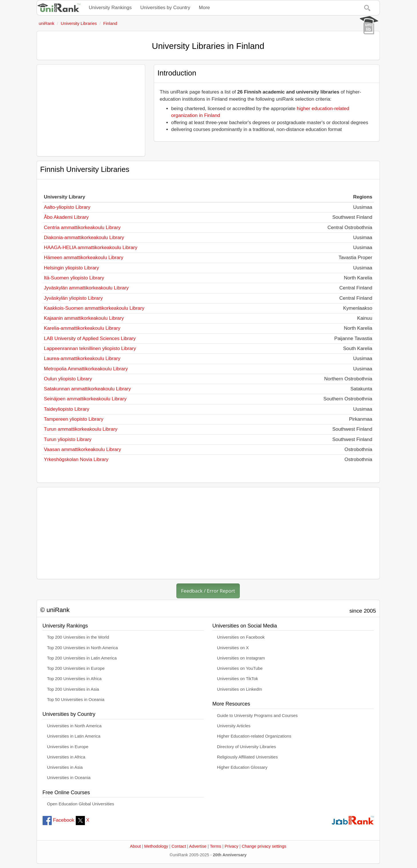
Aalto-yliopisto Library (67, 207)
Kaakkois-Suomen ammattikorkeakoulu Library (94, 308)
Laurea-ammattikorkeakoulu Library (82, 358)
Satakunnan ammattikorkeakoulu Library (87, 389)
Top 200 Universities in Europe (76, 668)
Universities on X (233, 648)
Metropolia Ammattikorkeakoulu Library (86, 369)
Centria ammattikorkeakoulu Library (82, 228)
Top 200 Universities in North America (83, 648)
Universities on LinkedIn (240, 689)
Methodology (156, 846)
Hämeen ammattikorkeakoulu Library (84, 258)
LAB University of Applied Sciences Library (90, 338)
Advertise (198, 846)
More (204, 8)
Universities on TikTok (238, 679)
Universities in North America (74, 726)
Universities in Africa (66, 757)
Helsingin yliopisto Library (72, 268)
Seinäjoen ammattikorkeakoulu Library (85, 399)
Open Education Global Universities (81, 804)
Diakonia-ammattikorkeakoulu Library (84, 238)
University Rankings (110, 8)
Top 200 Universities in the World (78, 637)
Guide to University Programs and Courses (257, 716)
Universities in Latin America (74, 736)
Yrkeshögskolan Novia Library (76, 459)
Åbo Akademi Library (66, 217)
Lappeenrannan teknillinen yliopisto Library (90, 348)
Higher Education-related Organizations (254, 736)
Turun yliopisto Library (68, 439)
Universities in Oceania (69, 778)
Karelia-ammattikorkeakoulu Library (82, 328)
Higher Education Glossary (242, 767)
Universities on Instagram (241, 658)
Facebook (58, 820)
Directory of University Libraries (246, 747)
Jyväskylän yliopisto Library (73, 298)
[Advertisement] (91, 110)
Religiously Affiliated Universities (247, 757)
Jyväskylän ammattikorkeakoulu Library (86, 288)
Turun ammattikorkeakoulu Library (81, 429)
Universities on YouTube (240, 668)
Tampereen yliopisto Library (74, 419)
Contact (179, 846)
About (135, 846)
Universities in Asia (65, 767)
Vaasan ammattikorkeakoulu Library (83, 449)
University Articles (234, 726)
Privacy (232, 846)
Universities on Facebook (241, 637)
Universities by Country (165, 8)
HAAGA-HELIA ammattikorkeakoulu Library (91, 248)
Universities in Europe (68, 747)
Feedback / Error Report (208, 591)
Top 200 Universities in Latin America (82, 658)
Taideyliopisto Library (67, 409)
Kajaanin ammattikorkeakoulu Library (84, 318)
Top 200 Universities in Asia (73, 689)
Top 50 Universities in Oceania (76, 700)
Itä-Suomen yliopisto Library (74, 278)
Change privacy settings (264, 846)
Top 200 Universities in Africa (74, 679)
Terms (216, 846)
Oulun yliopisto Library (68, 379)
